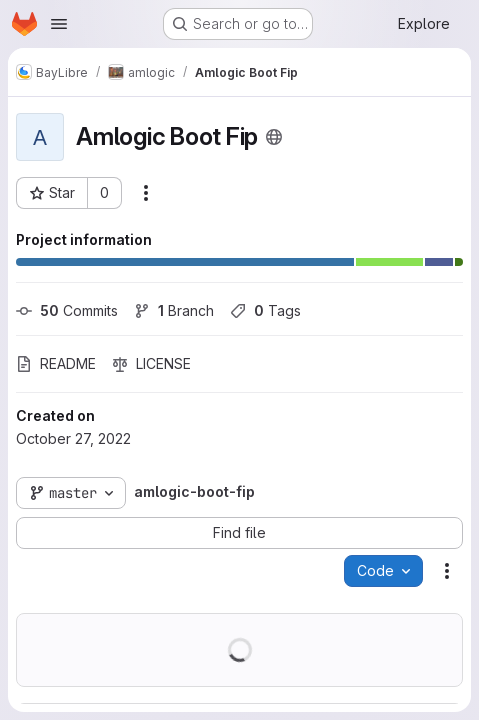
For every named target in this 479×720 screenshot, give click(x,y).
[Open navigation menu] (59, 24)
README (56, 363)
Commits (67, 310)
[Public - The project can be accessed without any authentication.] (274, 137)
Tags (265, 310)
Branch (174, 310)
